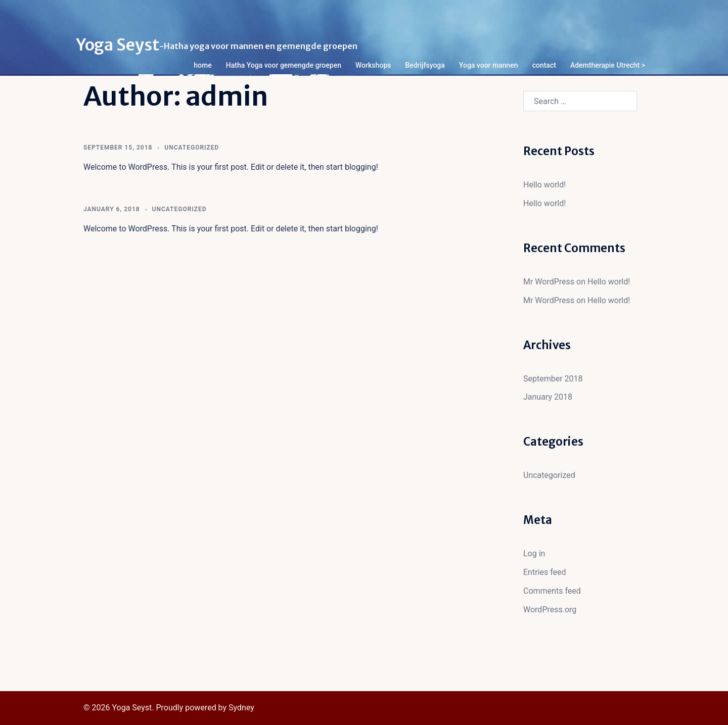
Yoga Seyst (118, 45)
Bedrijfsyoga (425, 65)
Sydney (241, 708)
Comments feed (552, 591)
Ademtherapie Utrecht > (608, 65)
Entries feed (545, 572)
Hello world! (544, 185)
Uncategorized (192, 148)
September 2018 (553, 379)
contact (544, 65)
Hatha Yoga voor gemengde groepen (284, 65)
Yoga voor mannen (489, 65)
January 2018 (548, 397)
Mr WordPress (549, 282)
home (202, 65)
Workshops (373, 65)
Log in (534, 553)
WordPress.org (550, 610)
